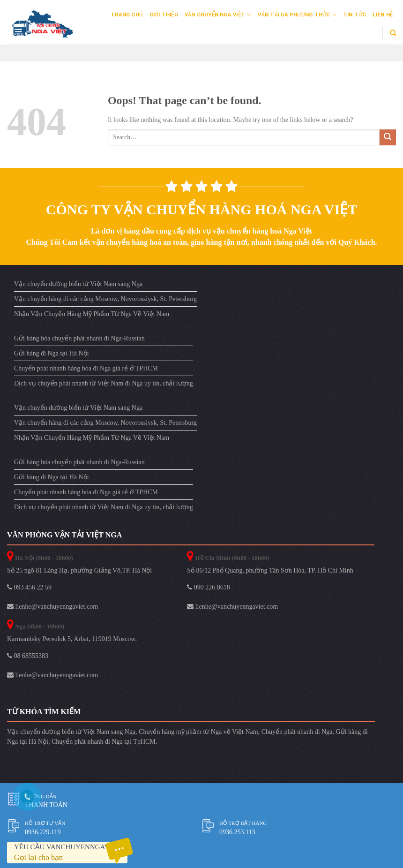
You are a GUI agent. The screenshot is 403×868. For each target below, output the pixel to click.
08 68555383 (28, 656)
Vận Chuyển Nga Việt (218, 15)
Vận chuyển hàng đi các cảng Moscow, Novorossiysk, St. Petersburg (105, 299)
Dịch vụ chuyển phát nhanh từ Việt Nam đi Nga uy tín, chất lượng (104, 383)
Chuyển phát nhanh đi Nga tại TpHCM (104, 742)
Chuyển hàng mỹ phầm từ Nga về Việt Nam (198, 732)
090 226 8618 (209, 587)
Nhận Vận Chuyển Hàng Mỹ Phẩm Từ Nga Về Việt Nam (92, 314)
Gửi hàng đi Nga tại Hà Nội (52, 353)
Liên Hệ (383, 15)
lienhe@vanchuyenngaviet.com (52, 607)
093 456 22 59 (29, 587)
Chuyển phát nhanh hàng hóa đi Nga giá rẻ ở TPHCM (86, 368)
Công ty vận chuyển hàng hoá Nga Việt (201, 209)
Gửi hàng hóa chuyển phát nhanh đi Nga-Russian (79, 338)
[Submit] (388, 138)
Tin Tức (355, 15)
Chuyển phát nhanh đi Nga (297, 732)
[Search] (393, 33)
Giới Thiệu (164, 15)
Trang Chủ (127, 15)
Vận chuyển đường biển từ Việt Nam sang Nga (78, 284)
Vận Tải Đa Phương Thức (297, 15)
